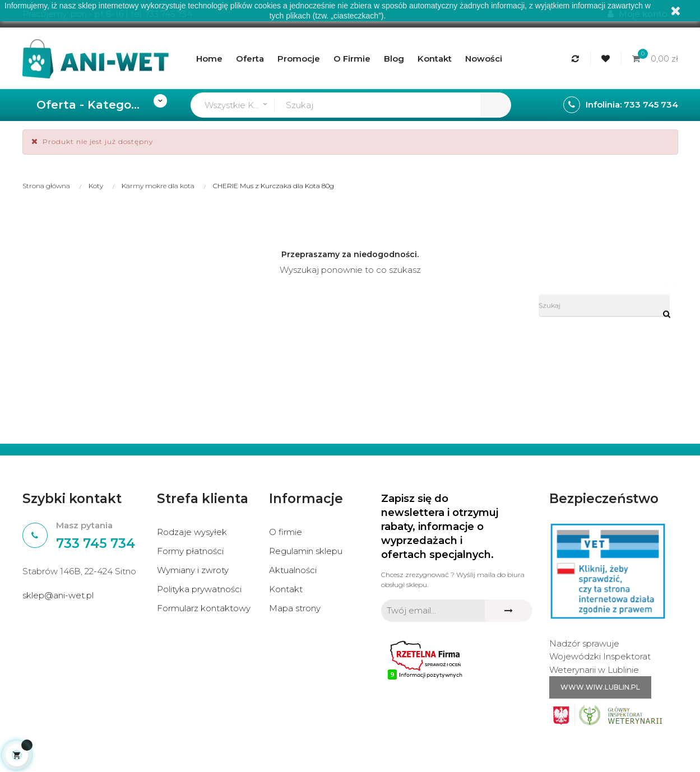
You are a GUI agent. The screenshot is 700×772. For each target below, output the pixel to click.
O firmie (286, 532)
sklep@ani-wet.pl (58, 595)
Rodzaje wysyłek (192, 532)
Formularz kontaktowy (204, 608)
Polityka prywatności (199, 589)
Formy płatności (190, 551)
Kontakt (286, 589)
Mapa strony (295, 608)
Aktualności (293, 570)
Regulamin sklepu (306, 551)
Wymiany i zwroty (193, 570)
